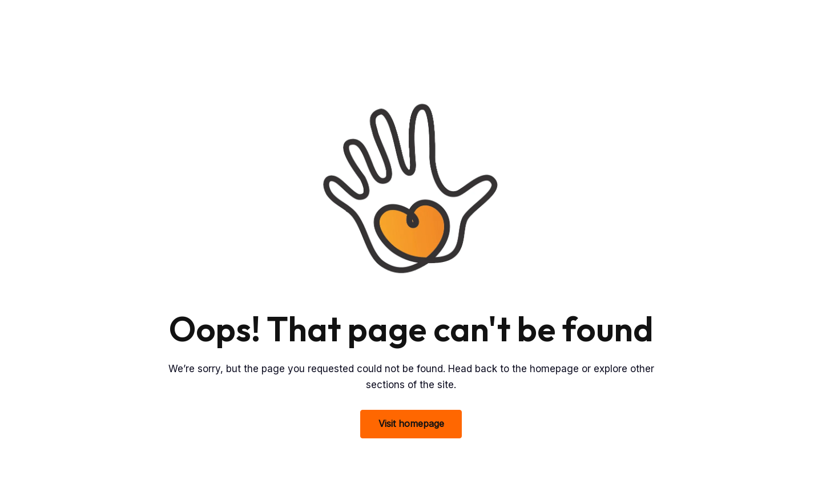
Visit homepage (411, 424)
